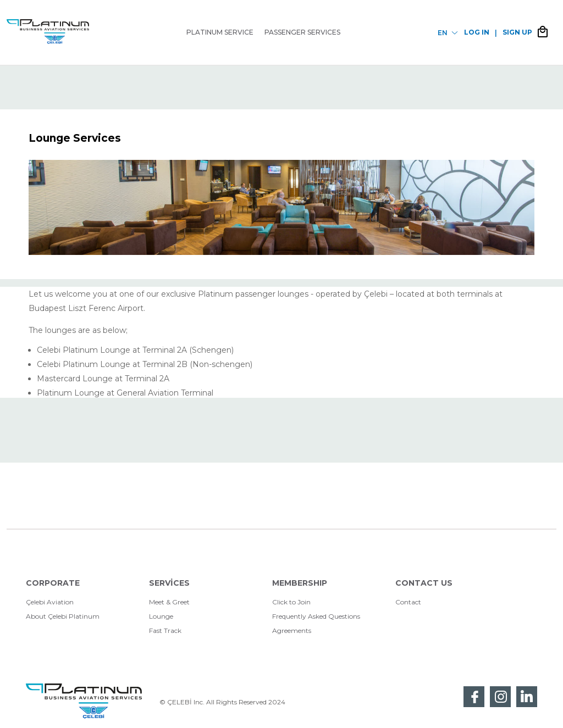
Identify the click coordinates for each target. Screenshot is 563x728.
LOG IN (477, 32)
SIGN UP (517, 32)
